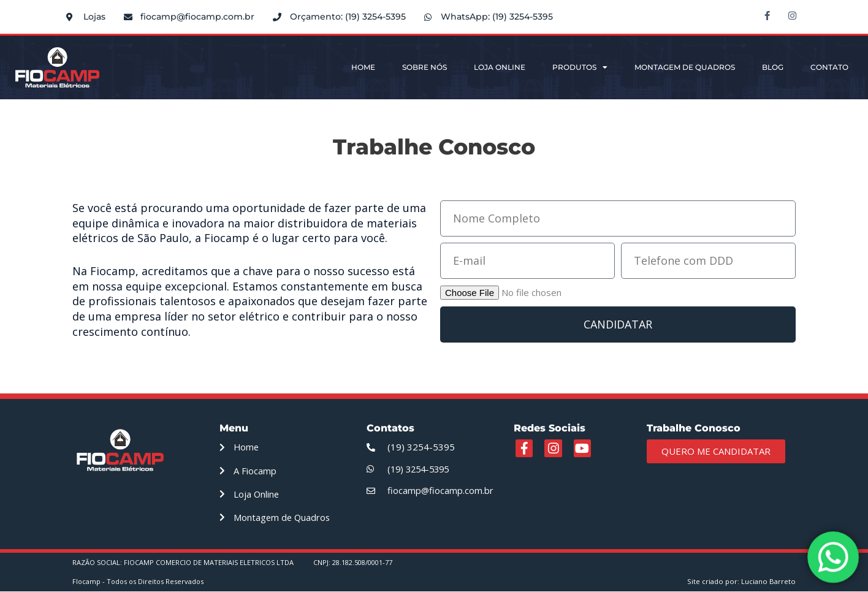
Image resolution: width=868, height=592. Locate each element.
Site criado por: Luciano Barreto (743, 583)
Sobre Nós (424, 67)
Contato (829, 67)
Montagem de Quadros (685, 67)
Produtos (580, 67)
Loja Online (500, 67)
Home (363, 67)
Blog (773, 67)
